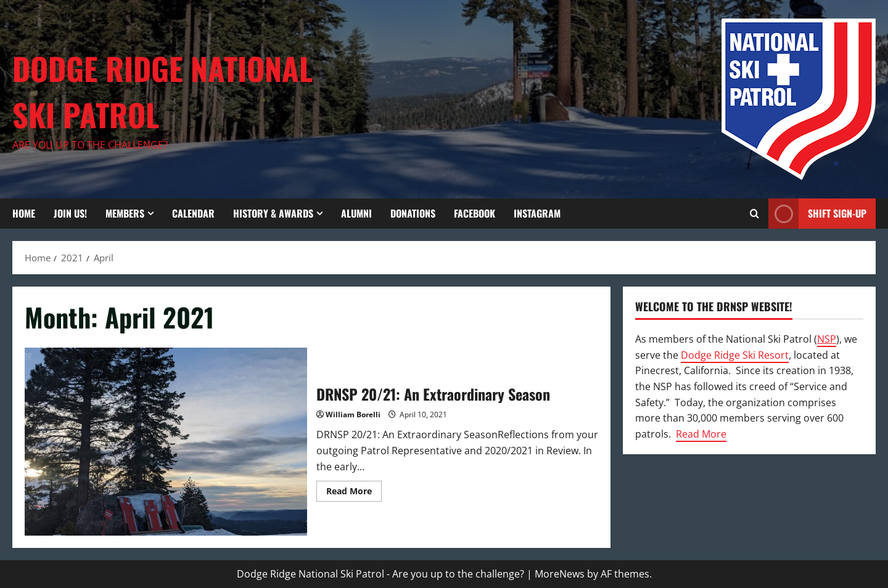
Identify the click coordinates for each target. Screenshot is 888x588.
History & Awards (273, 213)
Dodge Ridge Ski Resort (735, 355)
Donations (413, 213)
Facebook (475, 213)
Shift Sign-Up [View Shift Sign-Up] (817, 214)
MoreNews (560, 574)
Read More (701, 434)
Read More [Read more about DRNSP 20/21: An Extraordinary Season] (354, 493)
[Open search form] (754, 214)
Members (125, 213)
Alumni (356, 213)
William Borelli (353, 414)
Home (24, 213)
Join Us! (70, 213)
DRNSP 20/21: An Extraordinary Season (166, 442)
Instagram (537, 213)
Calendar (193, 213)
